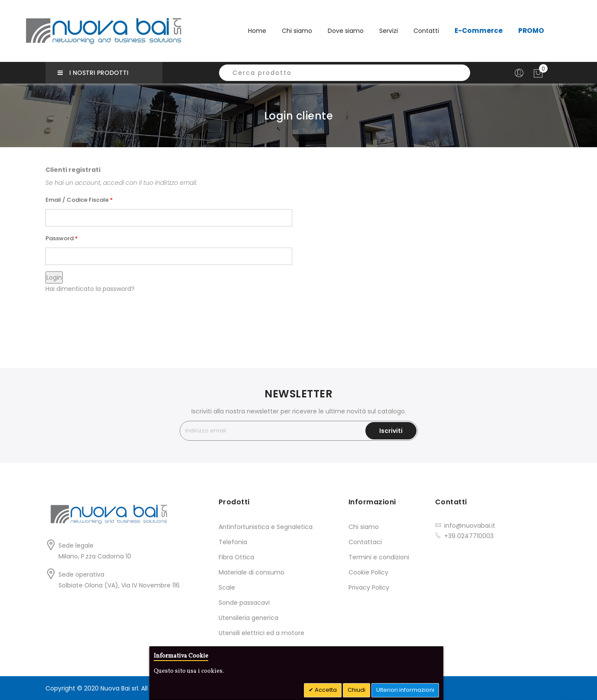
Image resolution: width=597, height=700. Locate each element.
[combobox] (345, 73)
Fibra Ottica (236, 557)
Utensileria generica (248, 618)
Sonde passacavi (244, 603)
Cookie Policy (368, 572)
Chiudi (357, 690)
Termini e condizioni (379, 557)
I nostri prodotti (93, 73)
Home (257, 31)
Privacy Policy (369, 587)
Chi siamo (364, 527)
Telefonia (233, 542)
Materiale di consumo (252, 572)
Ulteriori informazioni (405, 690)
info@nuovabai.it (470, 526)
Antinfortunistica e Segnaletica (266, 527)
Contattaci (365, 542)
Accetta (325, 690)
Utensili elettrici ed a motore (261, 633)
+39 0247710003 (469, 536)
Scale (227, 587)
